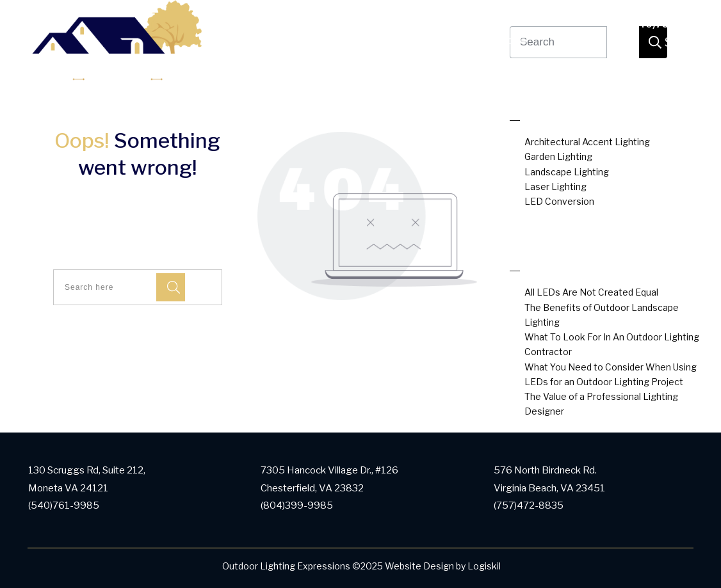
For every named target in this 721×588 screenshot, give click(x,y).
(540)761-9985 (667, 24)
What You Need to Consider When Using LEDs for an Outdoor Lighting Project (611, 374)
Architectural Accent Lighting (587, 142)
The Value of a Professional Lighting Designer (601, 404)
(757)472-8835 (529, 505)
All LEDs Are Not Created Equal (591, 292)
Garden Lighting (558, 156)
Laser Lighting (555, 187)
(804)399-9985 (297, 505)
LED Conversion (559, 201)
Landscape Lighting (567, 172)
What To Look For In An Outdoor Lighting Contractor (612, 344)
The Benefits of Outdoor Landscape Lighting (602, 315)
